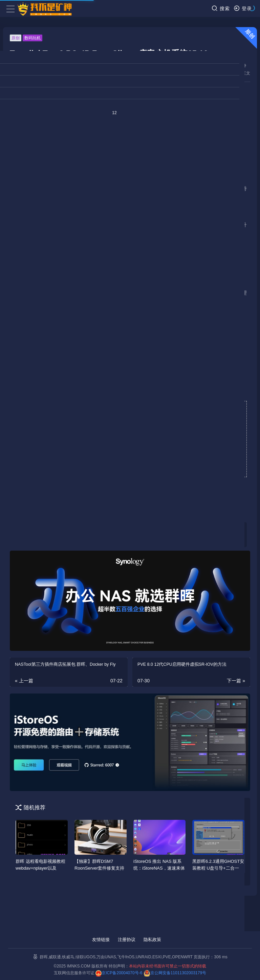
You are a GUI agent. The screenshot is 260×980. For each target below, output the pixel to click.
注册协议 (127, 940)
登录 (243, 8)
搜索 (221, 8)
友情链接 (101, 940)
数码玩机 (32, 38)
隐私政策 (152, 940)
